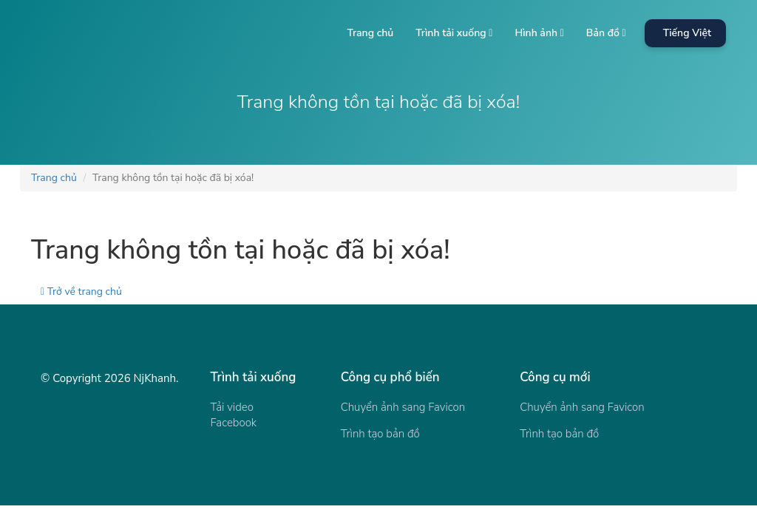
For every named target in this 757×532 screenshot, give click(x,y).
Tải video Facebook (234, 415)
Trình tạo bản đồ (380, 434)
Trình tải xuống (454, 33)
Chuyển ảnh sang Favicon (403, 407)
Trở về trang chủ (81, 291)
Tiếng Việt (687, 33)
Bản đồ (606, 33)
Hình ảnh (539, 33)
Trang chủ (370, 33)
